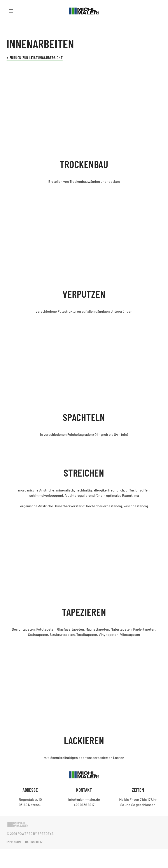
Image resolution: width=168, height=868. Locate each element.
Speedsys (45, 834)
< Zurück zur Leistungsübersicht (35, 57)
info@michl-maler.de (84, 799)
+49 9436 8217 (84, 804)
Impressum (14, 842)
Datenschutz (34, 842)
